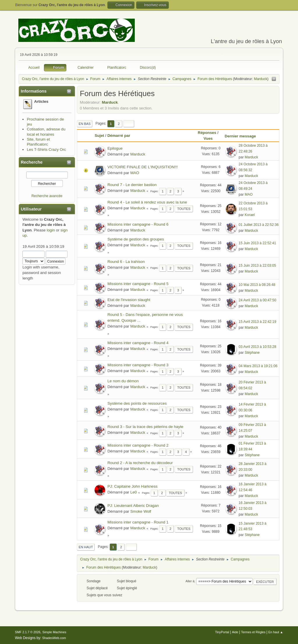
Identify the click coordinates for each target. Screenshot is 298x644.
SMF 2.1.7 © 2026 (28, 632)
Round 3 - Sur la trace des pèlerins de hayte (145, 427)
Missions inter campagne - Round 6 (138, 224)
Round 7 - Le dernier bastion (132, 185)
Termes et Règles (253, 632)
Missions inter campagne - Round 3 (138, 365)
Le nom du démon (123, 381)
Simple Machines (54, 632)
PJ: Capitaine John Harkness (132, 486)
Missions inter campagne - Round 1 (138, 522)
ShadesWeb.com (54, 638)
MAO (135, 173)
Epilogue (115, 148)
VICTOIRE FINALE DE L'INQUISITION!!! (143, 167)
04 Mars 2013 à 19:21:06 (258, 366)
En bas (85, 124)
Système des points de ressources (137, 403)
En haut (86, 547)
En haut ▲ (276, 632)
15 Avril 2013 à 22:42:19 (257, 322)
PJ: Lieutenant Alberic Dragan (133, 506)
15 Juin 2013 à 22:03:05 (257, 266)
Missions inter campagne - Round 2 (138, 445)
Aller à (190, 581)
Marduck (260, 79)
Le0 (134, 492)
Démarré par (119, 136)
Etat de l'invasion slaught (129, 300)
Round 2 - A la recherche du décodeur (140, 463)
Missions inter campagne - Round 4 (138, 343)
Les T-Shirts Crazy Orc (46, 149)
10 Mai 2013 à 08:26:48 (257, 285)
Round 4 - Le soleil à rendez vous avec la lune (147, 202)
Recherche (32, 162)
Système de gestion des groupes (136, 239)
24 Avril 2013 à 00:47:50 (257, 300)
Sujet (99, 136)
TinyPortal (222, 632)
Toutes (184, 209)
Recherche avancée (47, 196)
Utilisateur (31, 209)
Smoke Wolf (141, 511)
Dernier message (243, 136)
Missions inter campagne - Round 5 (138, 284)
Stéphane (252, 353)
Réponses (207, 133)
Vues (208, 138)
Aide (235, 632)
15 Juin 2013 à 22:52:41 (257, 243)
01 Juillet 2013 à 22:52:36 (259, 225)
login (51, 230)
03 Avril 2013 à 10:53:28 (257, 347)
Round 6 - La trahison (126, 262)
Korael (250, 215)
